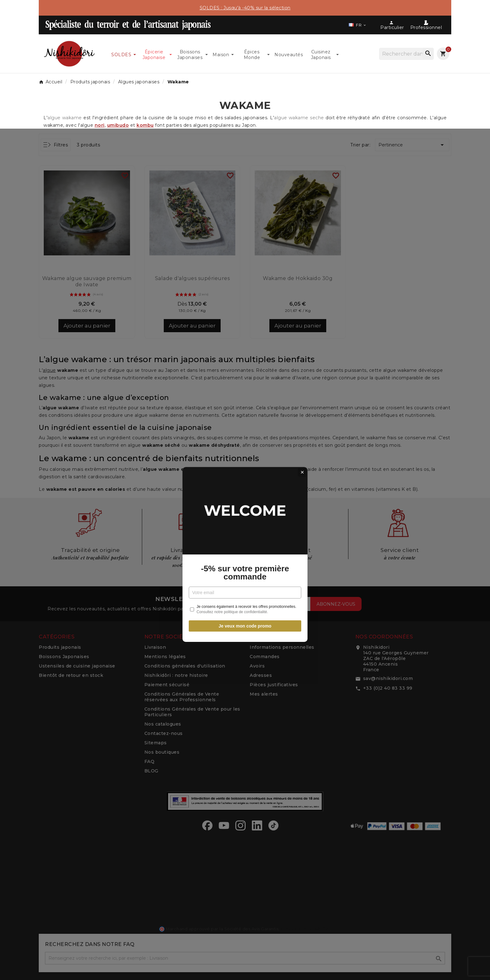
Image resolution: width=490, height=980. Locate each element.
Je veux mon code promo (245, 562)
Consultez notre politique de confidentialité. (232, 548)
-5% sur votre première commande (245, 508)
